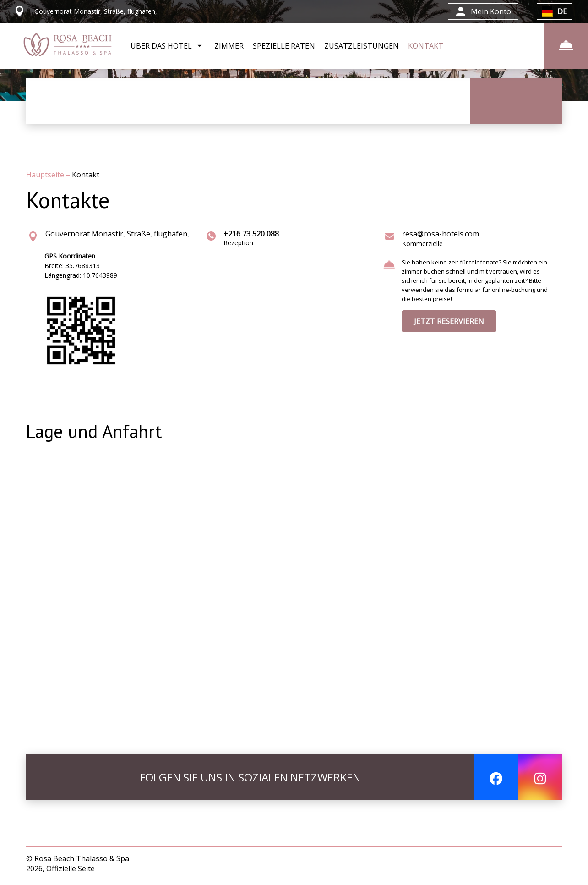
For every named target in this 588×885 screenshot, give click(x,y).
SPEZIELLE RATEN (284, 46)
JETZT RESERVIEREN (449, 321)
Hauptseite (46, 175)
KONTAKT (426, 46)
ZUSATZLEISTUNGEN (362, 46)
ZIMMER (229, 46)
